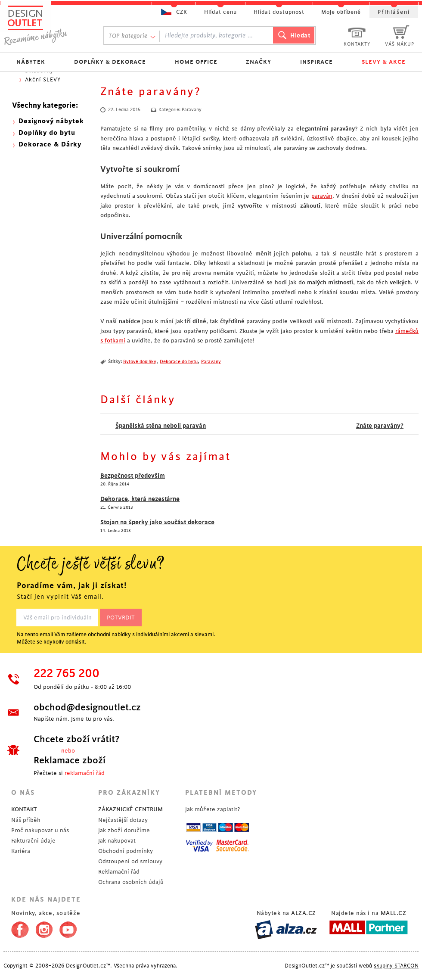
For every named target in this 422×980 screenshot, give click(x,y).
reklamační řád (85, 773)
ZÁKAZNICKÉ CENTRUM (130, 809)
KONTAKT (24, 809)
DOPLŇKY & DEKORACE (110, 62)
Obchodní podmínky (126, 851)
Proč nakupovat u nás (40, 830)
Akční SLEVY (43, 80)
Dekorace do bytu (179, 362)
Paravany (192, 110)
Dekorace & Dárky (50, 145)
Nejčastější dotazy (123, 820)
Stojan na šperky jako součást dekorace (157, 522)
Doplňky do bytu (47, 133)
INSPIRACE (316, 62)
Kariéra (21, 851)
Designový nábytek (51, 121)
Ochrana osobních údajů (131, 882)
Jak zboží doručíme (124, 830)
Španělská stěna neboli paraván (161, 426)
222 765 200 (67, 674)
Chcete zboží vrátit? (76, 739)
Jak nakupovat (117, 841)
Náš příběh (26, 820)
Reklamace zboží (70, 760)
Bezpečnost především (133, 476)
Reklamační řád (119, 872)
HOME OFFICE (196, 62)
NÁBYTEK (31, 62)
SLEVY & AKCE (384, 62)
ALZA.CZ (304, 913)
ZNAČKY (259, 62)
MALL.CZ (394, 913)
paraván (322, 196)
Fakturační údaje (33, 841)
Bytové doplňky (140, 362)
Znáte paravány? (380, 426)
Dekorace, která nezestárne (140, 499)
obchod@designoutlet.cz (87, 707)
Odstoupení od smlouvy (130, 861)
